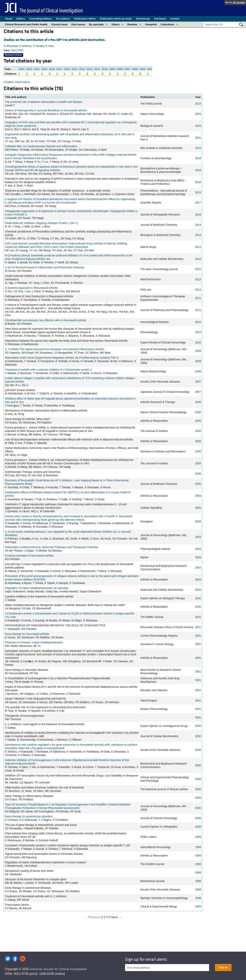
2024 (22, 69)
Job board (160, 19)
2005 (142, 69)
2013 (82, 69)
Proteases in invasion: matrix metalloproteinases (34, 642)
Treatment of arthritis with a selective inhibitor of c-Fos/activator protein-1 (49, 370)
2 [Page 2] (104, 917)
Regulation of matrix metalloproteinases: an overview (37, 588)
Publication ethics (85, 19)
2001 (198, 617)
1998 (198, 881)
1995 (198, 906)
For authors (63, 19)
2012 (90, 69)
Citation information (17, 82)
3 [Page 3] (107, 917)
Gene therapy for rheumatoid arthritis (27, 634)
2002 (198, 598)
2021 (37, 69)
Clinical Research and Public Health (26, 24)
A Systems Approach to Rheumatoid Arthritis (32, 288)
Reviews (132, 24)
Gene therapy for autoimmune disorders (29, 816)
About (9, 19)
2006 (135, 69)
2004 (150, 69)
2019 (44, 69)
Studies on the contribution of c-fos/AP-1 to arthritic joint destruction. (55, 40)
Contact (175, 19)
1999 (198, 827)
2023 (29, 69)
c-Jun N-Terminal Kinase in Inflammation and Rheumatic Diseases (45, 267)
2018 (52, 69)
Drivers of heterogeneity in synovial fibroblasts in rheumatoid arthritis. (46, 110)
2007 (127, 69)
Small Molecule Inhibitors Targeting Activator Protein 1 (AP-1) (42, 223)
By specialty (96, 24)
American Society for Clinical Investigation (58, 969)
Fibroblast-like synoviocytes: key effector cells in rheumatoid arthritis (46, 320)
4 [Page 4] (110, 917)
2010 (105, 69)
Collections (167, 24)
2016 (67, 69)
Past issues (78, 24)
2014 (74, 69)
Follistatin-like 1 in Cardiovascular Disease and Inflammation (41, 146)
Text (13, 50)
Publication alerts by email (116, 19)
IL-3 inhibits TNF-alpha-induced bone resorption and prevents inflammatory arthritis (55, 349)
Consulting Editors (41, 19)
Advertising (143, 19)
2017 (59, 69)
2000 (198, 726)
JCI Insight (239, 2)
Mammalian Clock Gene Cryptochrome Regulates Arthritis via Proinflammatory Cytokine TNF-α (62, 358)
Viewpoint (151, 24)
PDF (21, 50)
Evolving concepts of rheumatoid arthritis (29, 556)
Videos (115, 24)
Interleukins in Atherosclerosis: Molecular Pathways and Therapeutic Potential (51, 547)
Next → (116, 917)
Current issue (59, 24)
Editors (21, 19)
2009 (112, 69)
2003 (198, 521)
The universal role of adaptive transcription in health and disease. (44, 102)
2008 (120, 69)
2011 (97, 69)
